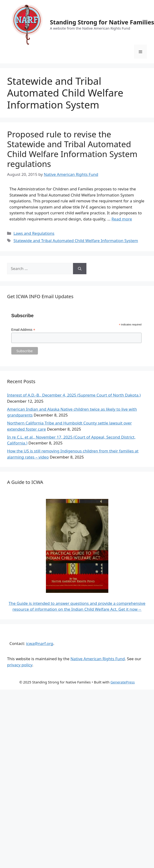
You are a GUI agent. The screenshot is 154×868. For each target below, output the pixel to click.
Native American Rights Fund (98, 659)
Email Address (23, 330)
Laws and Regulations (34, 233)
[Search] (80, 269)
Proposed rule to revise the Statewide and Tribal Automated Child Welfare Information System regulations (72, 149)
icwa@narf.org (39, 643)
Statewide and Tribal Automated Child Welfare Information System (76, 241)
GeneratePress (123, 682)
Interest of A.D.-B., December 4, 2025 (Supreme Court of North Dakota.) (74, 395)
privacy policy (20, 665)
